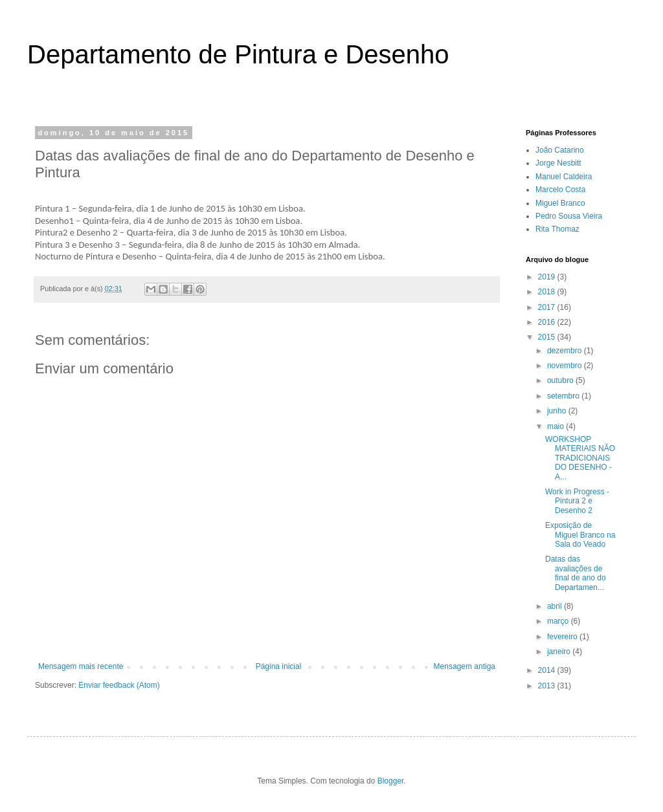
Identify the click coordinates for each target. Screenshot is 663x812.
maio (556, 426)
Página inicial (279, 666)
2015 (548, 337)
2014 (548, 670)
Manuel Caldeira (564, 177)
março (559, 621)
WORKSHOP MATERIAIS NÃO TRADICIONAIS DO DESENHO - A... (580, 458)
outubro (561, 380)
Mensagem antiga (465, 666)
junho (558, 411)
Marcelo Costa (560, 190)
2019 (548, 277)
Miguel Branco (560, 203)
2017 (548, 307)
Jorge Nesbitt (558, 163)
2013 (548, 686)
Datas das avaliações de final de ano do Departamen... (576, 573)
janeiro (560, 652)
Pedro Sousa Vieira (569, 216)
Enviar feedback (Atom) (119, 685)
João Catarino (560, 150)
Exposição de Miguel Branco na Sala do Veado (580, 535)
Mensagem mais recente (81, 666)
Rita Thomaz (557, 229)
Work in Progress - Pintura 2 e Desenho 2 (577, 501)
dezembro (566, 351)
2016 (548, 322)
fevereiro (563, 637)
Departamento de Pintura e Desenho (238, 54)
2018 (548, 292)
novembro (566, 366)
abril (556, 606)
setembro (564, 396)
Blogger (391, 781)
